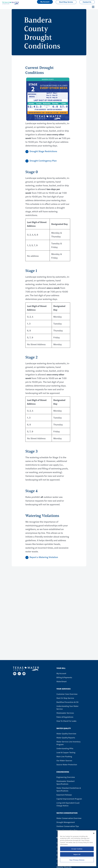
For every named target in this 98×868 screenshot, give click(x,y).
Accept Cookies (77, 849)
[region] (77, 848)
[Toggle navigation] (93, 7)
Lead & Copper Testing (66, 752)
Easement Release (64, 795)
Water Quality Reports (66, 738)
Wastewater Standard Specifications (65, 782)
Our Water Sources (64, 760)
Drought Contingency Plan (43, 161)
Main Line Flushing (64, 756)
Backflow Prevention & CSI (67, 702)
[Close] (94, 833)
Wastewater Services (65, 713)
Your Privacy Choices (77, 860)
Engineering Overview (66, 777)
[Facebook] (15, 674)
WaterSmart (62, 681)
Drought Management (66, 822)
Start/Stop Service (66, 2)
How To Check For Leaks (66, 721)
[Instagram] (19, 674)
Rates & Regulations (65, 717)
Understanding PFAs (65, 748)
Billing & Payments (64, 677)
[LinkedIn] (24, 674)
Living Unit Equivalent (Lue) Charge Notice (68, 804)
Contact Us (87, 2)
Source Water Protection (67, 764)
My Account (61, 673)
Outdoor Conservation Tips (68, 826)
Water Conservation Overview (69, 818)
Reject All (77, 854)
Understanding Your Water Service (67, 707)
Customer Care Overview (67, 694)
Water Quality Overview (66, 733)
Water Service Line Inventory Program (68, 743)
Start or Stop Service (65, 698)
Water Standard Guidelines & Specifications (69, 789)
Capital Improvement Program (69, 799)
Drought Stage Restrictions (43, 151)
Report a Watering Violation (44, 557)
